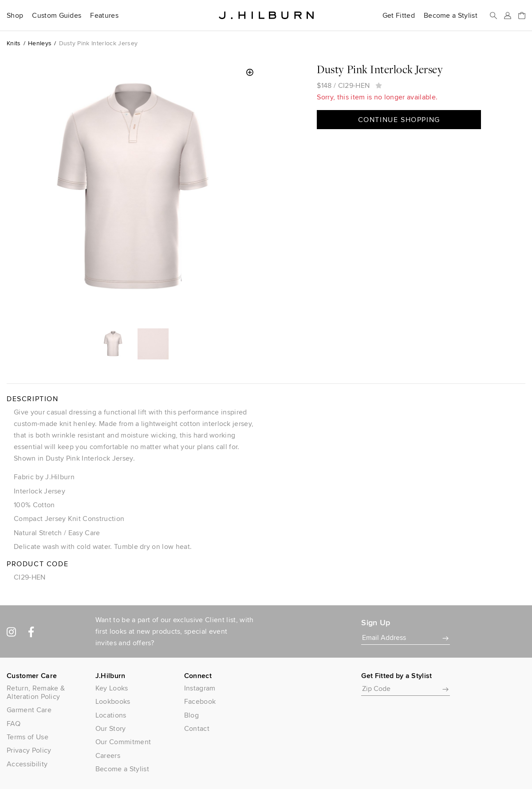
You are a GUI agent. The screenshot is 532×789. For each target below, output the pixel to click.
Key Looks (112, 688)
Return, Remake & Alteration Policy (36, 692)
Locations (111, 715)
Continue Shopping (399, 120)
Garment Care (29, 710)
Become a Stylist (451, 16)
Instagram (200, 688)
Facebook (200, 701)
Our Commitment (123, 742)
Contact (197, 728)
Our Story (111, 728)
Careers (108, 755)
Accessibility (27, 764)
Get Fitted (399, 16)
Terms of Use (28, 737)
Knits (14, 43)
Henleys (40, 43)
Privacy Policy (29, 750)
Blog (191, 715)
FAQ (14, 724)
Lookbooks (113, 701)
